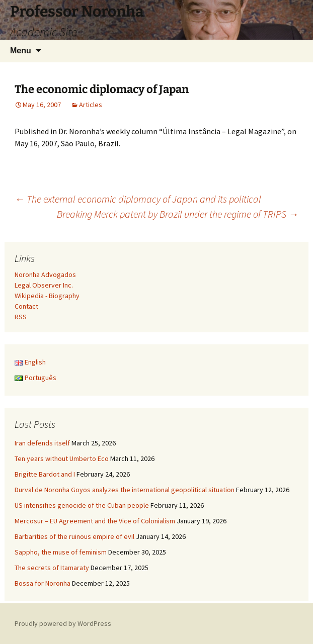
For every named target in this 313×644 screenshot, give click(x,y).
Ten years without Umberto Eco (62, 458)
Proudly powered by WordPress (63, 623)
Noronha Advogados (45, 274)
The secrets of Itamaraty (52, 568)
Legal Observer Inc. (44, 285)
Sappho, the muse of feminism (61, 552)
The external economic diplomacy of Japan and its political (138, 199)
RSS (21, 317)
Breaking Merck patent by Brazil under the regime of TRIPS (178, 214)
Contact (26, 306)
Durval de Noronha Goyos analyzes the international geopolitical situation (125, 490)
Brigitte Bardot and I (45, 474)
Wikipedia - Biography (47, 296)
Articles (91, 105)
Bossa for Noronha (43, 583)
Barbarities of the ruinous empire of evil (74, 536)
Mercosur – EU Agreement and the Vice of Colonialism (95, 521)
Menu (21, 51)
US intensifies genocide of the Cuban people (82, 505)
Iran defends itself (42, 443)
